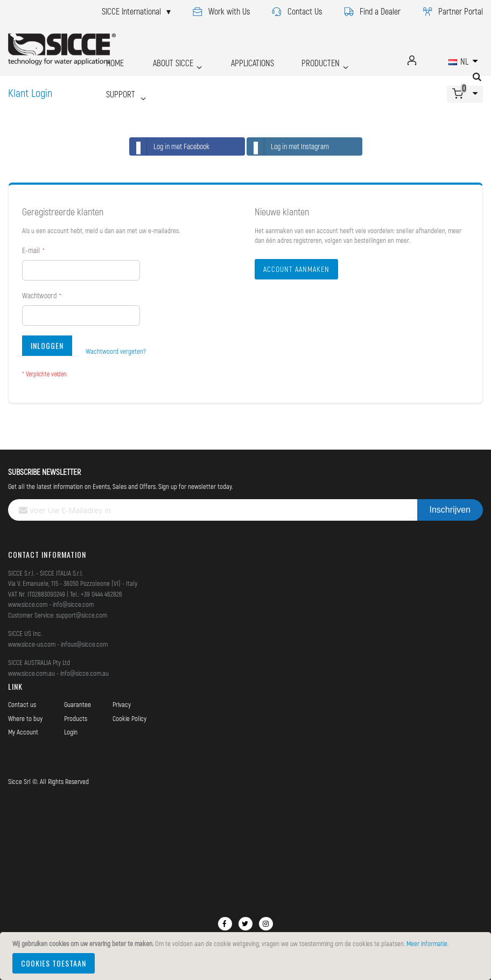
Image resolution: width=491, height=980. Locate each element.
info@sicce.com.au (85, 673)
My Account (23, 732)
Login (71, 732)
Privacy (122, 704)
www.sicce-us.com (32, 644)
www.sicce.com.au (31, 673)
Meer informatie (427, 943)
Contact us (22, 704)
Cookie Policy (129, 718)
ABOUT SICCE (159, 60)
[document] (247, 956)
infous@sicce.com (84, 644)
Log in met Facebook (170, 146)
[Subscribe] (450, 510)
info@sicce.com (73, 604)
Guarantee (78, 704)
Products (76, 718)
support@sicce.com (82, 615)
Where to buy (25, 718)
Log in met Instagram (288, 146)
